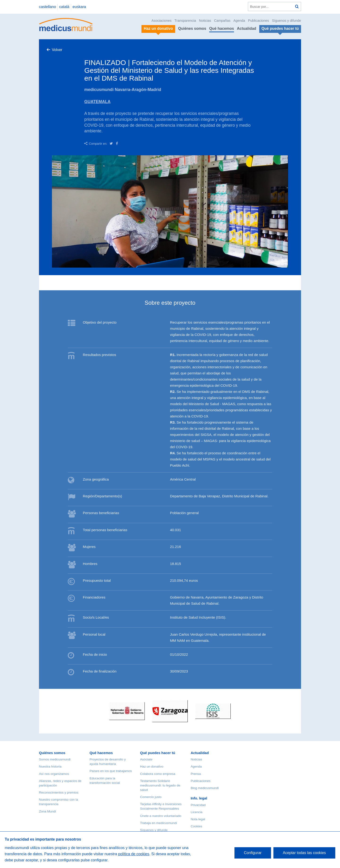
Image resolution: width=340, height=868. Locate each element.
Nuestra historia (50, 766)
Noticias (205, 21)
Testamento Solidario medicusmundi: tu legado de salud (160, 785)
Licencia (196, 812)
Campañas (222, 21)
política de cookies (134, 854)
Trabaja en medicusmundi (158, 823)
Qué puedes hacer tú (157, 753)
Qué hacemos (222, 28)
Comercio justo (151, 797)
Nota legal (198, 819)
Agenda (239, 21)
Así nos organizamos (54, 774)
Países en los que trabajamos (111, 771)
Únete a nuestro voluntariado (161, 816)
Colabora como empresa (158, 774)
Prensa (196, 774)
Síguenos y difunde (287, 21)
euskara (79, 7)
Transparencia (185, 21)
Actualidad (246, 28)
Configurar (253, 853)
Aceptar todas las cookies (304, 853)
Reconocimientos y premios (59, 792)
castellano (47, 7)
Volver (57, 50)
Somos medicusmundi (55, 759)
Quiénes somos (192, 28)
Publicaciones (259, 21)
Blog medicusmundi (205, 788)
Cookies (196, 826)
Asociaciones (162, 21)
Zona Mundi (47, 811)
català (64, 7)
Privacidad (198, 805)
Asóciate (146, 759)
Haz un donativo (152, 766)
